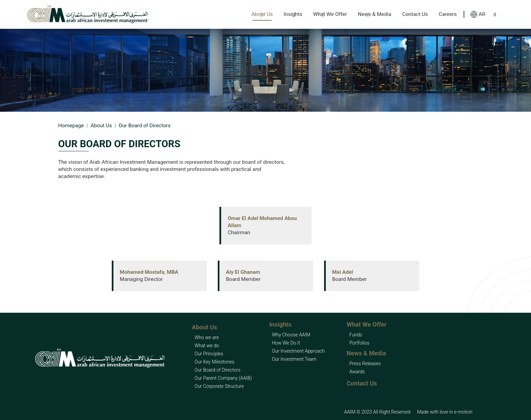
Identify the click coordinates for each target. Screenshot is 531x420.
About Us (101, 126)
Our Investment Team (294, 359)
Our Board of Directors (217, 370)
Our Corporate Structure (219, 386)
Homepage (71, 126)
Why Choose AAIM (291, 335)
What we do (207, 346)
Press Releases (365, 363)
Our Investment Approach (298, 351)
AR (478, 14)
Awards (357, 372)
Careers (448, 14)
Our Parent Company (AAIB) (223, 378)
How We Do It (286, 343)
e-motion (463, 412)
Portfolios (359, 343)
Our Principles (209, 354)
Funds (356, 335)
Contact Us (415, 14)
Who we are (207, 337)
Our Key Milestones (214, 362)
